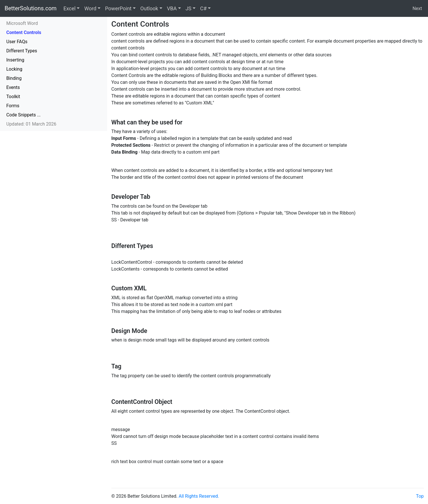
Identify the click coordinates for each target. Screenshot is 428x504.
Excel (70, 8)
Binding (14, 78)
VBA (172, 8)
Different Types (22, 51)
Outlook (149, 8)
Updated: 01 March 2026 (31, 124)
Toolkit (13, 97)
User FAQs (17, 42)
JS (189, 8)
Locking (14, 69)
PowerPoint (118, 8)
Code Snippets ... (23, 115)
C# (203, 8)
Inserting (15, 60)
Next (417, 8)
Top (420, 496)
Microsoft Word (22, 23)
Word (90, 8)
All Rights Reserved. (199, 496)
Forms (13, 106)
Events (13, 87)
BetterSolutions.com (31, 8)
